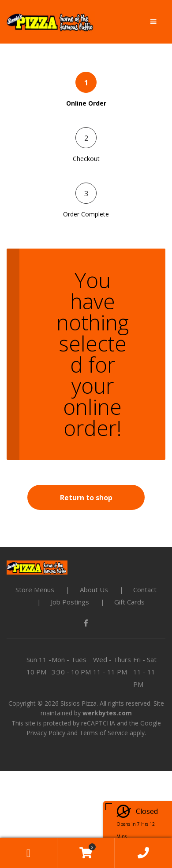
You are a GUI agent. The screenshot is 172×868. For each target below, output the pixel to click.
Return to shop (86, 498)
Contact (145, 590)
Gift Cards (129, 602)
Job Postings (70, 602)
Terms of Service (104, 733)
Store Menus (35, 590)
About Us (94, 590)
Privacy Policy (46, 733)
